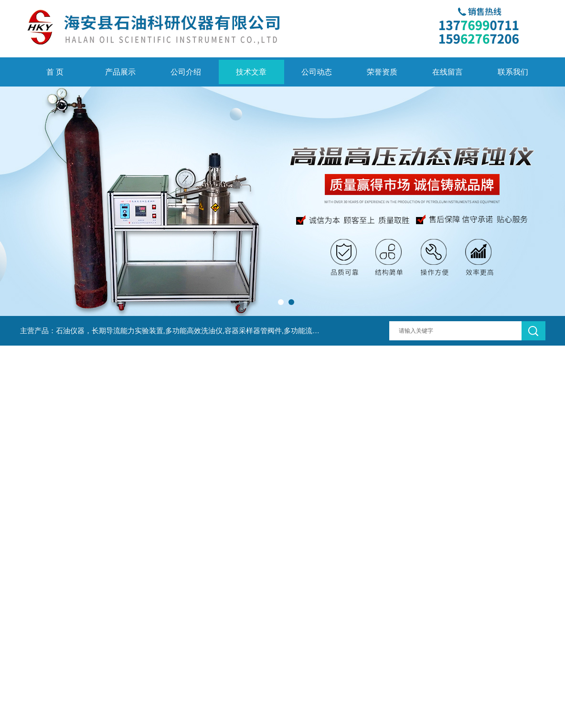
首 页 (55, 72)
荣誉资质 (382, 72)
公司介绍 (186, 72)
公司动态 (317, 72)
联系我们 (513, 72)
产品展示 (120, 72)
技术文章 (251, 72)
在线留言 (448, 72)
